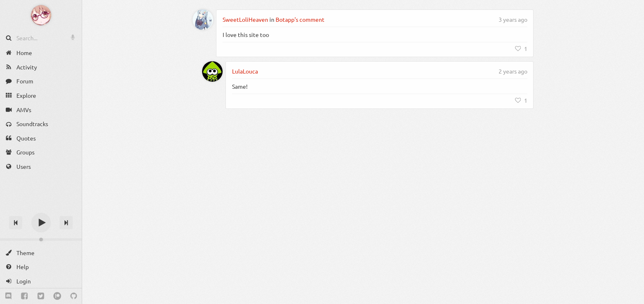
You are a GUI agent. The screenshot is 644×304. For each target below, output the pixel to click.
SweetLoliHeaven (245, 19)
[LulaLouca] (212, 71)
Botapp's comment (300, 19)
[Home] (41, 53)
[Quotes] (41, 138)
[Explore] (41, 96)
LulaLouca (245, 71)
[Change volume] (41, 240)
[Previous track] (16, 223)
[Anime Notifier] (41, 15)
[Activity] (41, 67)
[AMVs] (41, 109)
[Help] (41, 267)
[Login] (41, 281)
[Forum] (41, 81)
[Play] (41, 223)
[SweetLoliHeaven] (203, 20)
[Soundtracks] (41, 124)
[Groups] (41, 152)
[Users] (41, 167)
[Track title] (41, 208)
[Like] (521, 48)
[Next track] (66, 223)
